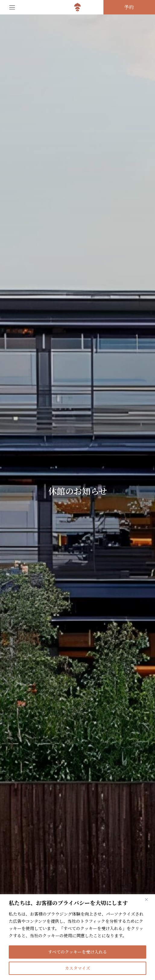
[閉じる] (149, 899)
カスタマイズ (77, 968)
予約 (129, 7)
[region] (77, 937)
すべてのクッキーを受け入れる (77, 952)
